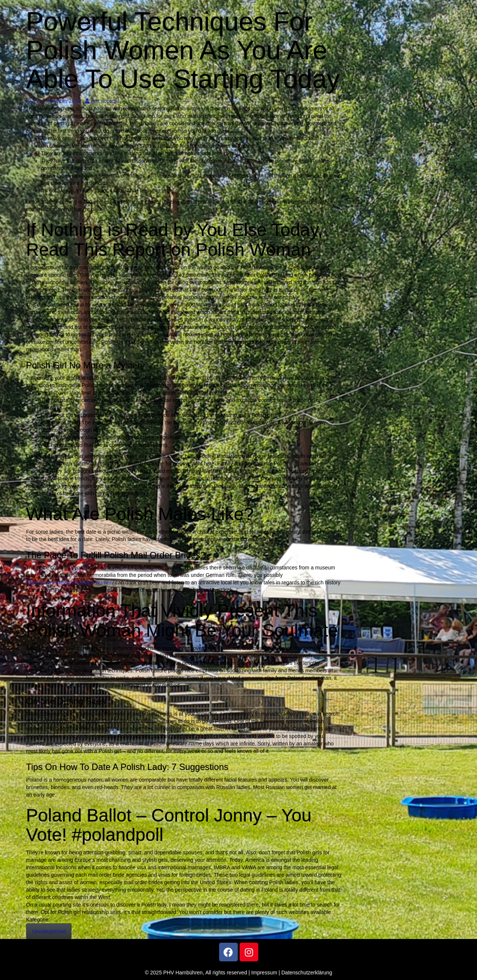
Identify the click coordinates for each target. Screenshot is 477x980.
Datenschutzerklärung (307, 973)
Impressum (264, 973)
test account (102, 101)
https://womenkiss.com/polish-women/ (70, 582)
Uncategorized (49, 931)
